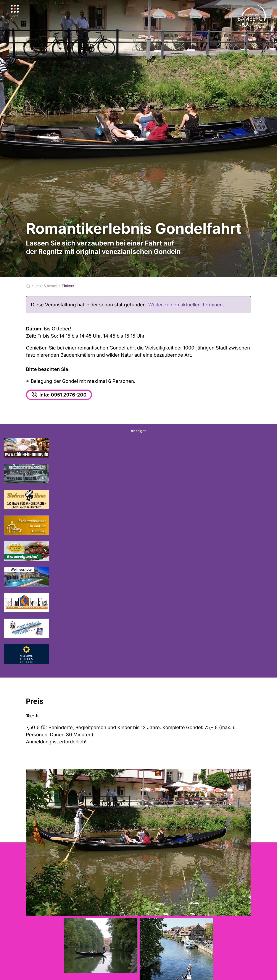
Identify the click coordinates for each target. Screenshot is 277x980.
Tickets (68, 286)
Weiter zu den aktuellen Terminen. (186, 305)
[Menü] (15, 11)
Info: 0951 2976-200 (58, 395)
